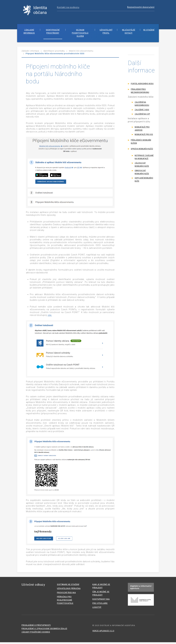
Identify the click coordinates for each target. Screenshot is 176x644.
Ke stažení (149, 32)
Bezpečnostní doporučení (141, 7)
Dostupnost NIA (101, 601)
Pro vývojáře (100, 605)
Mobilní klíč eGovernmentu (81, 53)
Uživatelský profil (106, 33)
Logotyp (97, 609)
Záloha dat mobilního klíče (142, 166)
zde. (50, 317)
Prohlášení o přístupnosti (36, 627)
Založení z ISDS (142, 112)
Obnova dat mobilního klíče (142, 174)
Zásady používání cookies (36, 634)
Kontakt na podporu (68, 7)
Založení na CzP (142, 116)
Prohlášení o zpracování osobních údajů (44, 630)
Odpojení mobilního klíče (144, 181)
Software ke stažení (68, 586)
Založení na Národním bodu (142, 106)
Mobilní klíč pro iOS (144, 136)
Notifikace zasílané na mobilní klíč (144, 159)
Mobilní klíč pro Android (142, 130)
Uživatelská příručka (69, 590)
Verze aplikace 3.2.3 (103, 633)
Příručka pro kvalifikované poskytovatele (65, 602)
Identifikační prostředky (53, 33)
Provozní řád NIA (66, 594)
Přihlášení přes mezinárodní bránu (140, 93)
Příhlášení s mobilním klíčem (141, 143)
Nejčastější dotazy (129, 33)
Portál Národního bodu (142, 85)
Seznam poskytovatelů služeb (80, 35)
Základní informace (29, 33)
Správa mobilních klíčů (142, 151)
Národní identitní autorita (38, 11)
